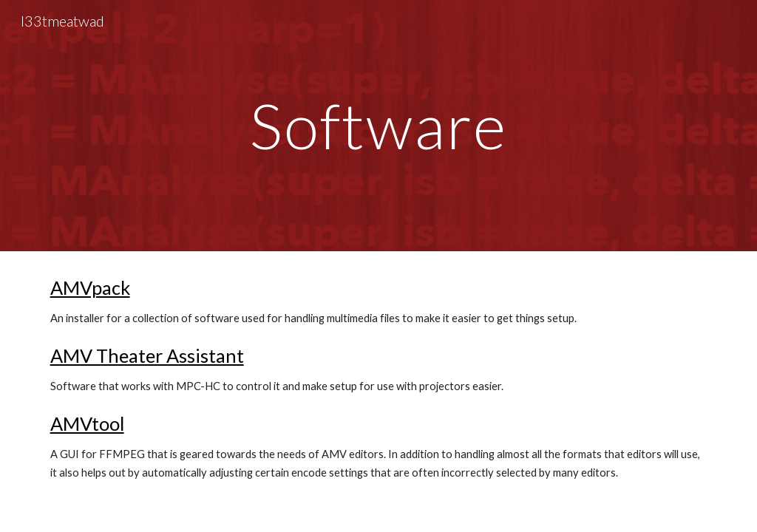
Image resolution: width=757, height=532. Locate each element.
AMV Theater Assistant (147, 355)
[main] (379, 125)
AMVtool (87, 423)
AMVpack (90, 287)
